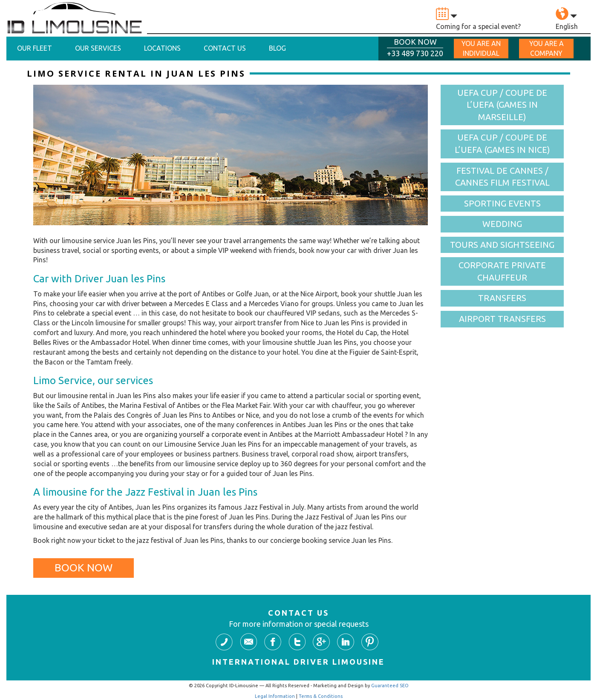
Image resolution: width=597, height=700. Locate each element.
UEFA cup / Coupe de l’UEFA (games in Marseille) (502, 105)
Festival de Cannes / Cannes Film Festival (502, 177)
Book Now (84, 568)
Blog (277, 48)
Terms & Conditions (321, 696)
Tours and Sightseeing (502, 245)
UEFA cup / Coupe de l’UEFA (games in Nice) (502, 143)
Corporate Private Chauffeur (502, 271)
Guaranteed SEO (390, 686)
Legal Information (275, 696)
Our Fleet (35, 48)
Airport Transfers (502, 319)
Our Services (98, 48)
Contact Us (225, 48)
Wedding (502, 224)
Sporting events (502, 203)
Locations (162, 48)
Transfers (502, 298)
